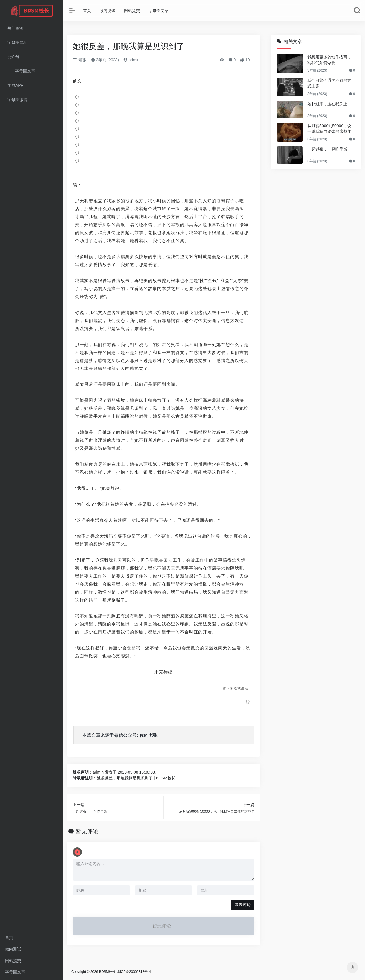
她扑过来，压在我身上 (327, 104)
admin (131, 60)
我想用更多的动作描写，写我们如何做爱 (329, 60)
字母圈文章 (15, 972)
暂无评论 (87, 831)
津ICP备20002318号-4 (134, 972)
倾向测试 (13, 949)
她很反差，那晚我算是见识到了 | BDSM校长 (136, 778)
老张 (80, 60)
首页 (9, 938)
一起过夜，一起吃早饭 (327, 149)
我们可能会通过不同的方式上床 (329, 83)
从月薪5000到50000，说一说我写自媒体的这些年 (329, 129)
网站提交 (13, 961)
